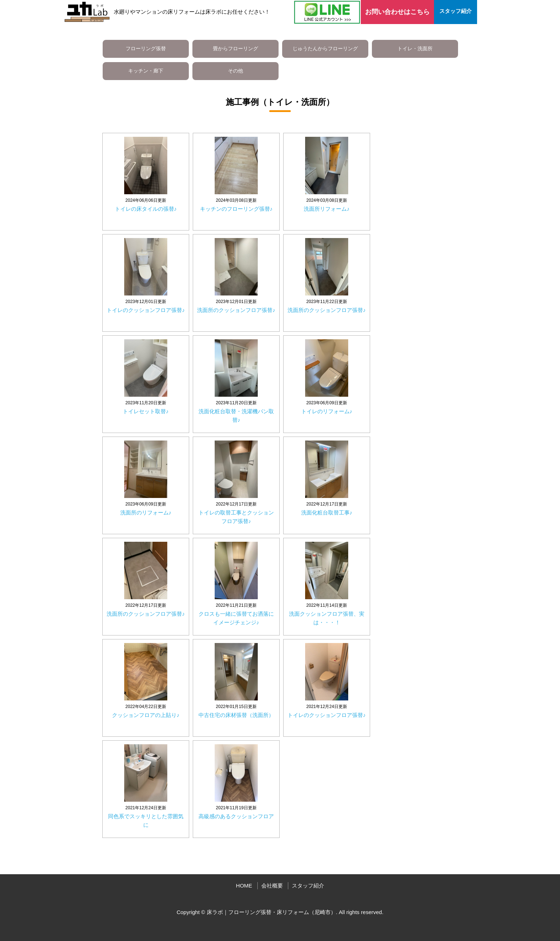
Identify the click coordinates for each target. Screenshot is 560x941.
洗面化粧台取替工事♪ (327, 513)
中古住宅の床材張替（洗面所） (236, 715)
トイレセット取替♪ (146, 411)
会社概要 (272, 886)
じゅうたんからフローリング (325, 49)
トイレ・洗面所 (415, 49)
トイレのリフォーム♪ (327, 411)
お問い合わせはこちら (397, 12)
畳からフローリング (235, 49)
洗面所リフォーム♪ (327, 209)
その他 (235, 71)
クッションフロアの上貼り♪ (146, 715)
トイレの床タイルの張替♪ (146, 209)
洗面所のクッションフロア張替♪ (236, 310)
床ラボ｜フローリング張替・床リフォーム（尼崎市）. (272, 912)
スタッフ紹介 (456, 11)
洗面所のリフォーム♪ (146, 513)
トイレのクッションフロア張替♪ (146, 310)
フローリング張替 (146, 49)
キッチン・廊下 (146, 71)
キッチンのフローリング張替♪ (236, 209)
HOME (244, 886)
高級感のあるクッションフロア (236, 816)
